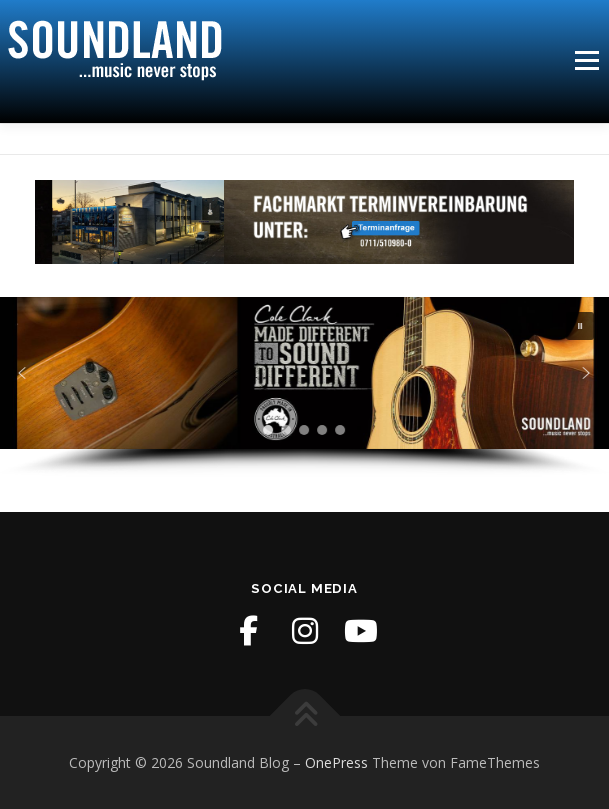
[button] (581, 326)
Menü (585, 60)
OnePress (336, 762)
